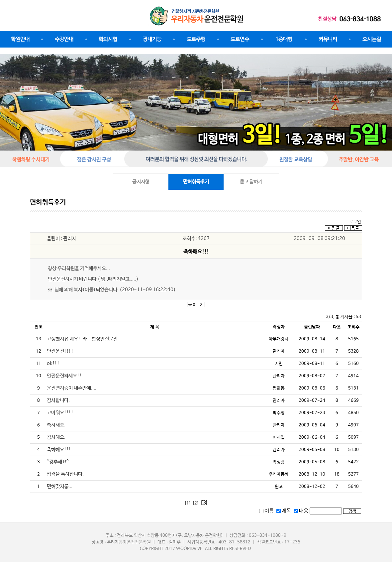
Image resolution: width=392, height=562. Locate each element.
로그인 (355, 222)
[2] (196, 503)
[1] (188, 503)
